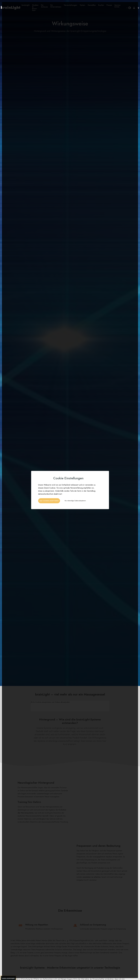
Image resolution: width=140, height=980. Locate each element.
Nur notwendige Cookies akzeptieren (75, 501)
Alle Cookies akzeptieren (49, 501)
